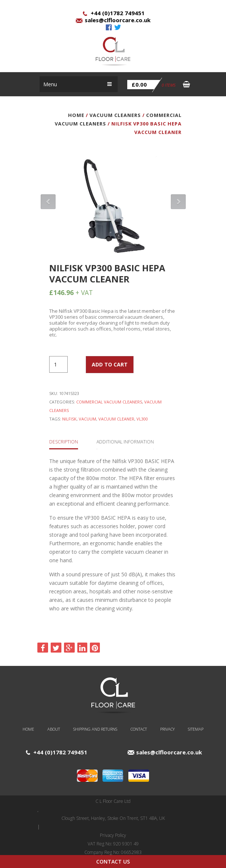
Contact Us (113, 862)
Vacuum (87, 419)
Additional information (125, 442)
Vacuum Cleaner (116, 419)
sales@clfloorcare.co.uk (118, 20)
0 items (151, 85)
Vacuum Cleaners (115, 115)
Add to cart (110, 364)
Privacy (167, 729)
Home (76, 115)
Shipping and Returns (95, 729)
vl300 (142, 419)
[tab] (64, 441)
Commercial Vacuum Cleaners (109, 402)
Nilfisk (69, 419)
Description (64, 442)
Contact (139, 729)
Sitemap (196, 729)
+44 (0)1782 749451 (118, 13)
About (54, 729)
